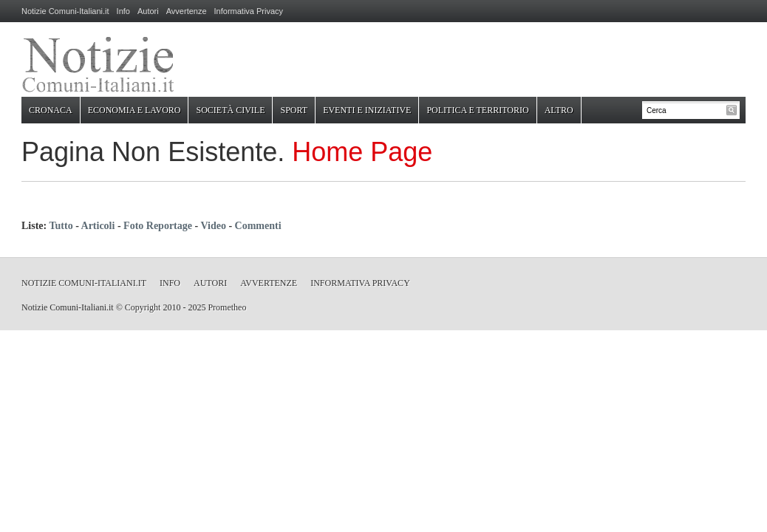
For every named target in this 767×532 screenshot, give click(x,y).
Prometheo (227, 307)
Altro (559, 110)
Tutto (61, 226)
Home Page (362, 152)
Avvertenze (187, 11)
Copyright (143, 307)
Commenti (258, 226)
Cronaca (51, 110)
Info (123, 11)
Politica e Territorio (477, 110)
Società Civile (230, 110)
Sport (294, 110)
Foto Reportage (158, 226)
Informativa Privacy (249, 11)
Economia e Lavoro (134, 110)
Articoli (98, 226)
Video (213, 226)
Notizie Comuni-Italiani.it (65, 11)
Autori (148, 11)
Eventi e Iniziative (367, 110)
